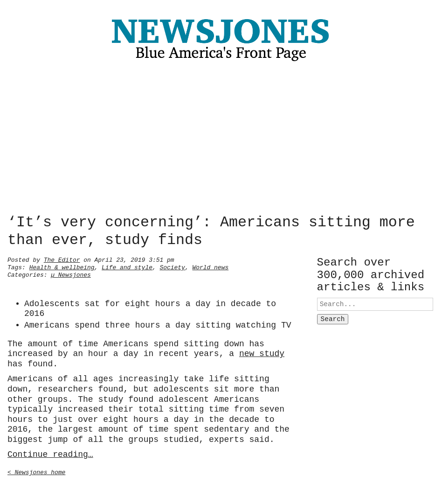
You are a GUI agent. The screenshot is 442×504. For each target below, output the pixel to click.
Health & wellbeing (62, 266)
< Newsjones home (36, 471)
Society (172, 266)
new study (262, 353)
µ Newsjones (71, 274)
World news (210, 266)
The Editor (62, 259)
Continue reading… (50, 454)
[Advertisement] (221, 140)
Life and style (127, 266)
